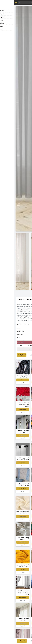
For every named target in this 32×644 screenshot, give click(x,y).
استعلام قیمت (8, 355)
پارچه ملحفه (24, 412)
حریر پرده (24, 493)
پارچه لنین (24, 547)
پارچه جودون (8, 573)
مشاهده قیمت (24, 382)
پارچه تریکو (24, 440)
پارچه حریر (8, 600)
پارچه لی (24, 598)
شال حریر (8, 383)
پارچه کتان (24, 385)
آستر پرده (8, 438)
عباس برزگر (19, 355)
